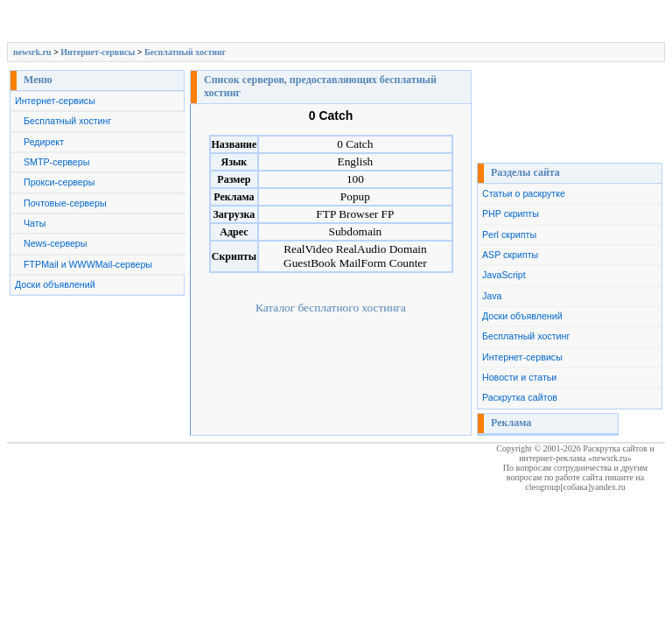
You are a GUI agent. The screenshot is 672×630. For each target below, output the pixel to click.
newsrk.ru (32, 52)
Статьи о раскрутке (524, 193)
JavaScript (504, 275)
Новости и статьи (519, 377)
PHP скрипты (511, 213)
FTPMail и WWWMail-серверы (88, 264)
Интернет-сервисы (98, 52)
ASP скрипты (510, 255)
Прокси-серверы (59, 182)
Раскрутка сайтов (520, 397)
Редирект (44, 142)
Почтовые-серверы (65, 203)
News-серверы (55, 243)
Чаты (35, 223)
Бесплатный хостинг (185, 52)
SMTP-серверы (56, 162)
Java (492, 296)
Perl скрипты (509, 234)
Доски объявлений (55, 284)
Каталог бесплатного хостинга (331, 308)
